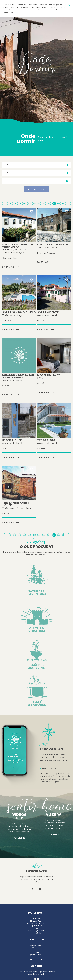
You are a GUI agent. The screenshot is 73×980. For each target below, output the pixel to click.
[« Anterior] (4, 203)
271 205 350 (37, 948)
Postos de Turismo (37, 960)
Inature (35, 928)
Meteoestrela (35, 933)
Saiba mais (11, 267)
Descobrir (54, 835)
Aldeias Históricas (35, 919)
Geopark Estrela (35, 926)
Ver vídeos (19, 838)
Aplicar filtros (37, 189)
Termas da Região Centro (35, 931)
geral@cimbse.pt (36, 955)
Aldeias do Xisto (35, 921)
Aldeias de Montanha (35, 923)
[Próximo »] (69, 204)
